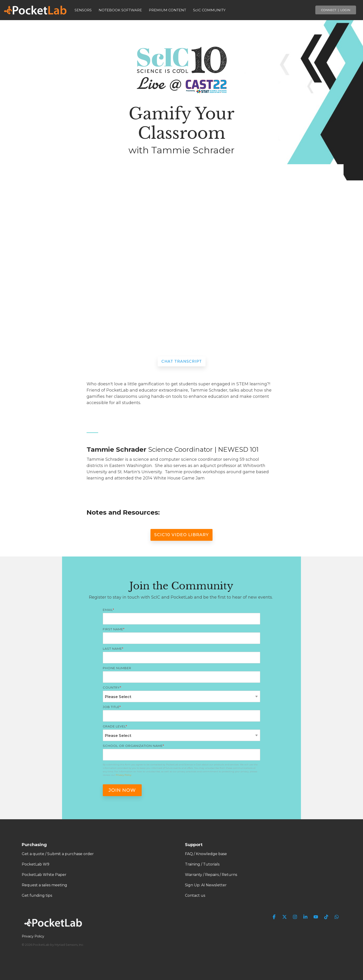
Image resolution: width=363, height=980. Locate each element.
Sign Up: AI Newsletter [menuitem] (206, 885)
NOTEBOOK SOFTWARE (120, 10)
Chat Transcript (182, 361)
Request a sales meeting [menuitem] (44, 885)
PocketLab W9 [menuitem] (36, 864)
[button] (275, 917)
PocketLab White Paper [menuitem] (44, 875)
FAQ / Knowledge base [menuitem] (206, 854)
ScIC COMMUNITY (209, 10)
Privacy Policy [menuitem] (33, 936)
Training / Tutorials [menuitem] (202, 864)
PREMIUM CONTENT (167, 10)
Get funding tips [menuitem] (37, 895)
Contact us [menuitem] (195, 895)
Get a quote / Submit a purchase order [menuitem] (58, 854)
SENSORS (83, 10)
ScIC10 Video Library (181, 535)
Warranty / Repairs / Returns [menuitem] (211, 875)
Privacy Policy (124, 775)
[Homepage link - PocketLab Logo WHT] (54, 928)
